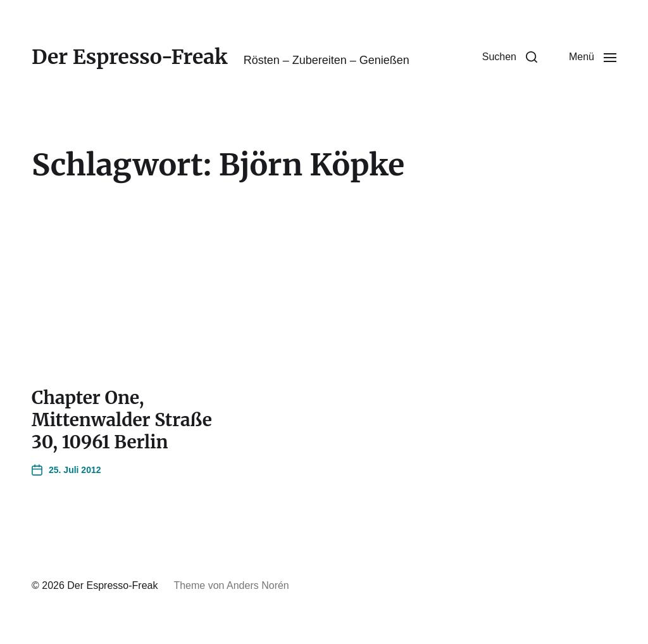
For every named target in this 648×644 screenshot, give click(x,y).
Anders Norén (258, 585)
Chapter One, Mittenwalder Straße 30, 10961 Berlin (122, 420)
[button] (510, 57)
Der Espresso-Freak (130, 57)
